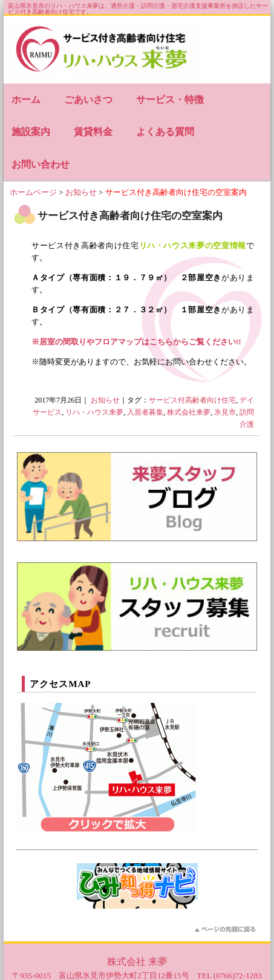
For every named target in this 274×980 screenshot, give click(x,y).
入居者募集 (145, 412)
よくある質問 (165, 132)
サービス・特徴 (170, 100)
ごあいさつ (88, 100)
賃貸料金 (93, 132)
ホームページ (33, 192)
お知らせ (81, 192)
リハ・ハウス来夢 (94, 412)
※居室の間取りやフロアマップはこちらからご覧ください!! (136, 342)
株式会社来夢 (189, 412)
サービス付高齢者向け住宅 (192, 400)
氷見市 (225, 412)
